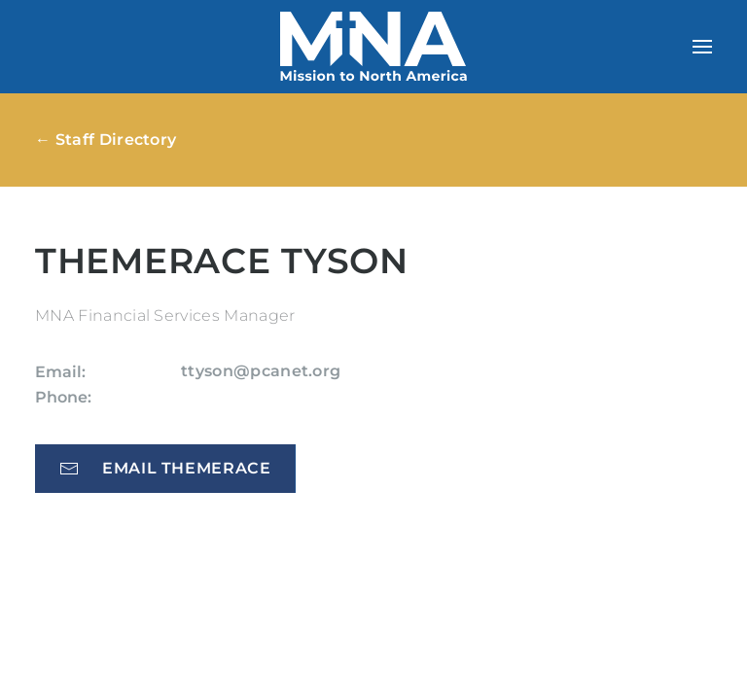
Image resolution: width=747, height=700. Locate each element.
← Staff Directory (106, 140)
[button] (702, 47)
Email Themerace (165, 469)
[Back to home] (373, 47)
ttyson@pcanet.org (261, 371)
